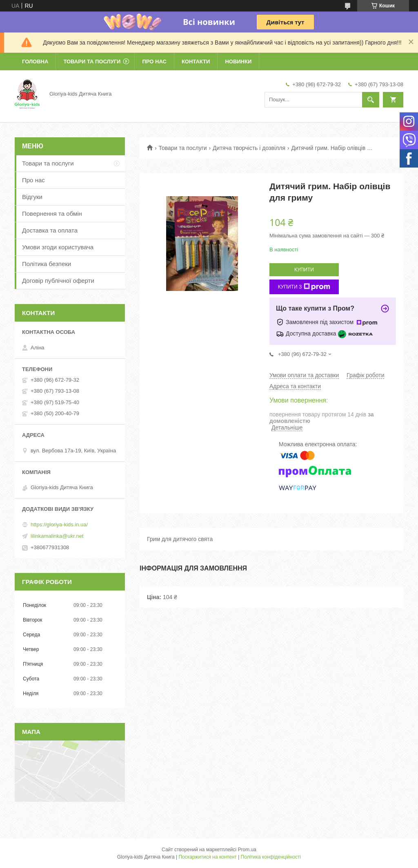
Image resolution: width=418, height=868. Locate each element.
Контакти (196, 62)
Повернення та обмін (52, 214)
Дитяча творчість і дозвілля (249, 148)
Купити (304, 270)
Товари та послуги (92, 62)
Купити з (304, 287)
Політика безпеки (47, 264)
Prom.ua (247, 850)
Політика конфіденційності (271, 857)
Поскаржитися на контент (207, 857)
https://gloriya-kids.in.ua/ (59, 525)
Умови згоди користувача (58, 247)
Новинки (238, 62)
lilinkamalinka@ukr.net (57, 536)
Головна (35, 62)
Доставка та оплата (50, 230)
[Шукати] (371, 100)
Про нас (154, 62)
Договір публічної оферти (58, 281)
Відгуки (32, 197)
